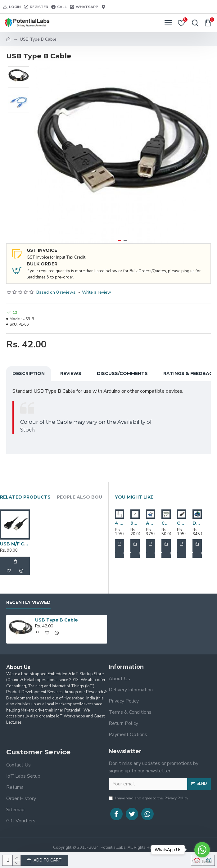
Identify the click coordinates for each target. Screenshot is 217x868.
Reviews (71, 373)
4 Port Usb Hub (120, 523)
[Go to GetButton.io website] (202, 862)
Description (29, 373)
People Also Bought (85, 497)
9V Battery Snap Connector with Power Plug (135, 523)
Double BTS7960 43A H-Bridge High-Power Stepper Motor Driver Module (197, 523)
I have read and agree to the (149, 798)
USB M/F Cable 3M (15, 544)
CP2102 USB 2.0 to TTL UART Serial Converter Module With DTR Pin (182, 523)
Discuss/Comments (122, 373)
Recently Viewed (28, 602)
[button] (205, 155)
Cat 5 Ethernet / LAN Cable (166, 523)
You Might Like (134, 497)
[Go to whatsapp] (202, 850)
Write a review (97, 292)
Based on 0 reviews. (56, 292)
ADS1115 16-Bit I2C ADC (151, 523)
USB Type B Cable (57, 620)
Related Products (25, 497)
